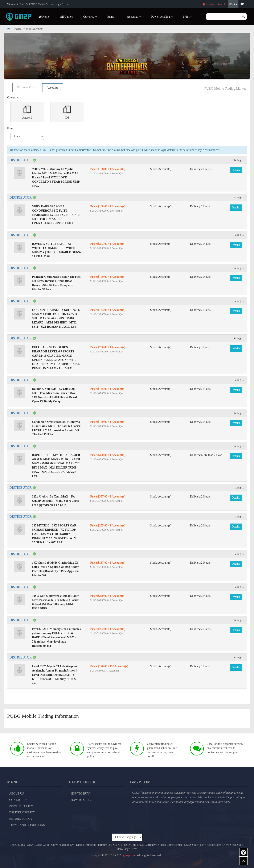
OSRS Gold (191, 845)
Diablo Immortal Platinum (91, 845)
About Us (17, 794)
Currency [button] (90, 17)
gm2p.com (129, 855)
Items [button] (112, 17)
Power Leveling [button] (162, 17)
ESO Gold (130, 845)
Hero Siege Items (127, 849)
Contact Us (18, 800)
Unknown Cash (26, 87)
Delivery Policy (22, 812)
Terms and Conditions (27, 825)
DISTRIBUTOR (21, 160)
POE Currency (147, 845)
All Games (66, 17)
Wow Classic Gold (38, 845)
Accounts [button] (134, 17)
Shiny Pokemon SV (62, 845)
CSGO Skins (17, 845)
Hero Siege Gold (233, 845)
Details (236, 170)
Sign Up (221, 4)
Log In (208, 4)
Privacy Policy (21, 806)
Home (44, 17)
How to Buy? (81, 794)
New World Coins (211, 845)
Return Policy (21, 819)
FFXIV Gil (116, 845)
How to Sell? (81, 800)
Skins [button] (188, 17)
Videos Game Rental (170, 845)
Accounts (52, 88)
